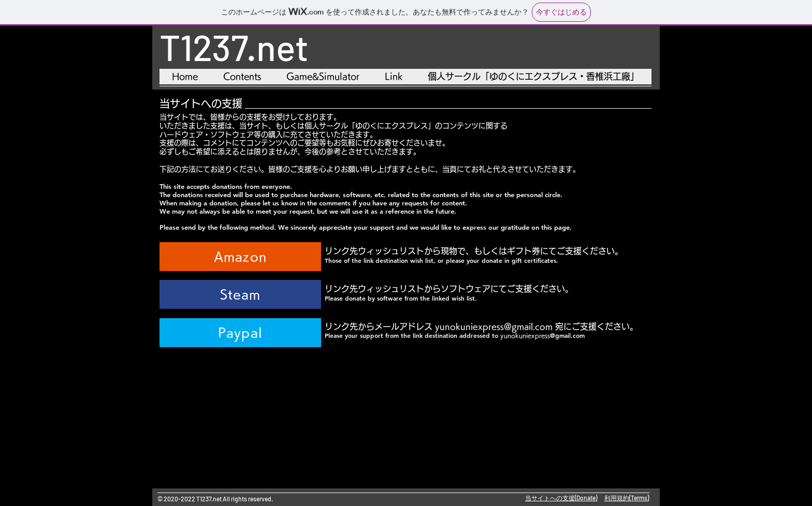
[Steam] (240, 294)
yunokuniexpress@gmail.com (494, 326)
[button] (323, 77)
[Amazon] (240, 257)
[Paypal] (240, 333)
